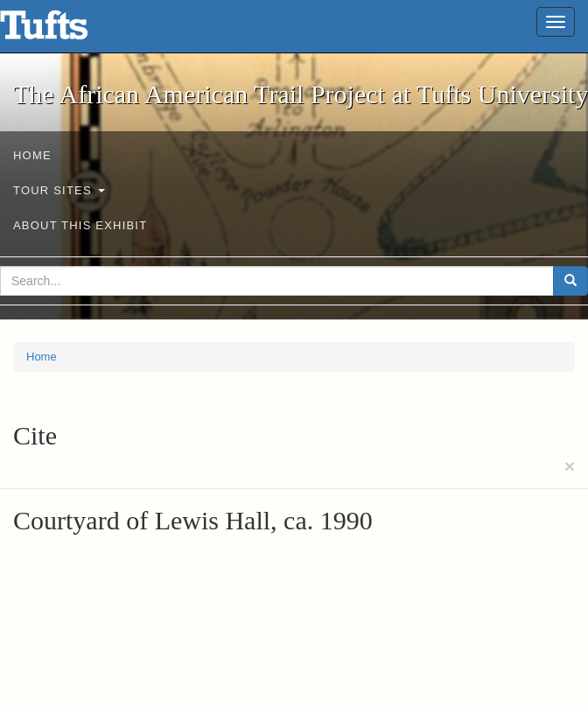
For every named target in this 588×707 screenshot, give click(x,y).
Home (32, 155)
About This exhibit (80, 225)
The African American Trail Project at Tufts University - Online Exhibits (66, 31)
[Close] (570, 466)
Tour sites (59, 190)
